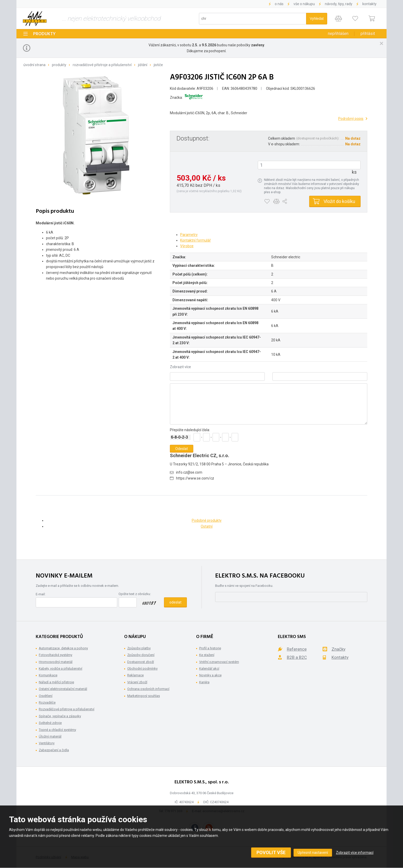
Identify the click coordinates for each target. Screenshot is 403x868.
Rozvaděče (47, 702)
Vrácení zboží (137, 682)
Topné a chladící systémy (57, 730)
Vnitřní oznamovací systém (219, 662)
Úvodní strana (34, 65)
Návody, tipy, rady (339, 4)
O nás (279, 4)
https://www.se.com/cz (195, 478)
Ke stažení (207, 655)
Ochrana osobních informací (148, 689)
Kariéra (204, 682)
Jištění (143, 65)
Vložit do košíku (339, 201)
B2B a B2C (297, 657)
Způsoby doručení (141, 655)
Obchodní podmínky (142, 668)
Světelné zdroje (50, 723)
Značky (338, 649)
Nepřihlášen (338, 34)
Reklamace (135, 675)
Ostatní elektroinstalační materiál (63, 689)
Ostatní (207, 526)
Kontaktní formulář (195, 240)
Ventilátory (47, 743)
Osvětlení (46, 696)
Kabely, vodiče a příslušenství (61, 668)
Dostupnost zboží (141, 662)
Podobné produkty (207, 520)
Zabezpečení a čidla (54, 750)
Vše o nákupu (304, 4)
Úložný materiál (50, 736)
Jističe (158, 65)
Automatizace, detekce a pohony (63, 648)
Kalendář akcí (209, 668)
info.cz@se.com (189, 472)
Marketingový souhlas (144, 696)
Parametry (189, 235)
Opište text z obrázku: (135, 594)
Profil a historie (210, 648)
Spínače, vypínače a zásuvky (60, 716)
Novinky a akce (210, 675)
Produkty (44, 34)
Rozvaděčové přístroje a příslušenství (102, 65)
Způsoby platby (139, 648)
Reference (297, 649)
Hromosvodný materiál (56, 662)
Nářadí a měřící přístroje (56, 682)
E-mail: (41, 594)
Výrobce (187, 246)
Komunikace (48, 675)
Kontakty (369, 4)
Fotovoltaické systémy (56, 655)
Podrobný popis (351, 119)
